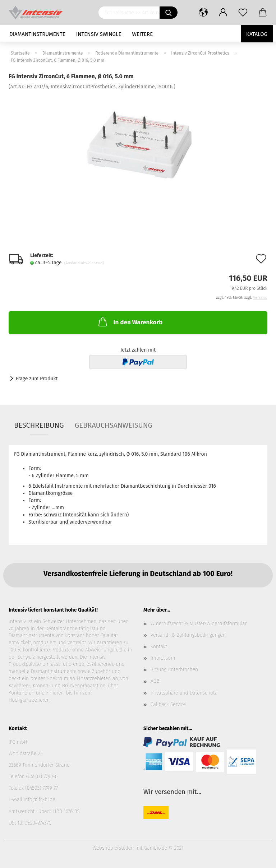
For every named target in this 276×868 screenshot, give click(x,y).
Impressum (163, 658)
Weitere (143, 34)
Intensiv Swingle (99, 34)
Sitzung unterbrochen (174, 670)
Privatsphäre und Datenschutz (184, 693)
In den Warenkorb (130, 322)
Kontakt (159, 647)
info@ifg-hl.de (40, 800)
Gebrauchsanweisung (114, 425)
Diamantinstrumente (37, 34)
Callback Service (168, 704)
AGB (155, 681)
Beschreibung (39, 425)
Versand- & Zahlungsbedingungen (188, 635)
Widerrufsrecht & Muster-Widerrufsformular (199, 624)
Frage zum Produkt (37, 379)
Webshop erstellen (113, 848)
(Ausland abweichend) (84, 263)
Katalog (257, 34)
